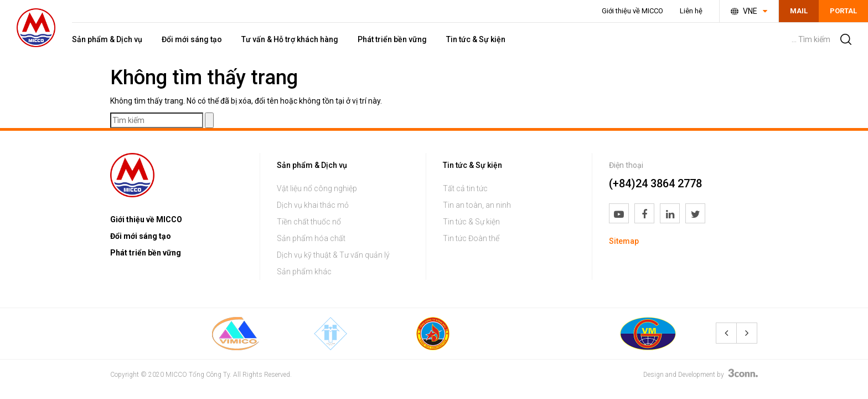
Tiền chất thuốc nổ (309, 222)
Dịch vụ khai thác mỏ (313, 205)
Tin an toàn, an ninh (477, 205)
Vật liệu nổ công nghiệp (317, 188)
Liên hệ (691, 11)
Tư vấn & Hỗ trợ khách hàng (290, 39)
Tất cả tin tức (465, 188)
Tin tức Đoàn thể (471, 238)
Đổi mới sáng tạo (192, 39)
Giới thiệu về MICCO (632, 11)
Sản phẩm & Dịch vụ (107, 39)
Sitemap (624, 241)
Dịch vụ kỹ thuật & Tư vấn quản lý (333, 255)
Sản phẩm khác (304, 272)
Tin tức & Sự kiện (476, 39)
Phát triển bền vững (392, 39)
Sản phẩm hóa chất (311, 238)
